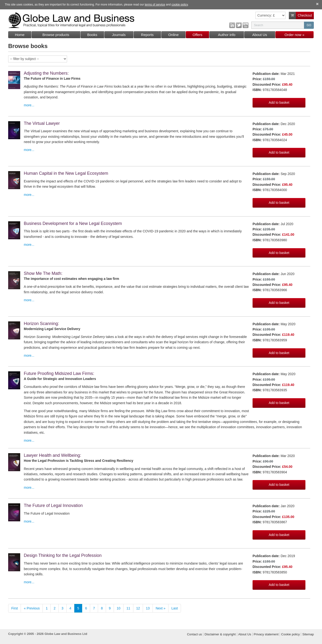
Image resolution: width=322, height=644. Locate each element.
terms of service (155, 5)
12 (138, 608)
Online (173, 35)
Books (92, 35)
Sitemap (308, 634)
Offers (197, 35)
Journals (119, 35)
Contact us (194, 634)
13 (148, 608)
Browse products (56, 35)
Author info (227, 35)
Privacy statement (266, 634)
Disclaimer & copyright (220, 634)
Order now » (294, 35)
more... (29, 105)
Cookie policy (290, 634)
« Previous (32, 608)
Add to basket (279, 102)
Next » (161, 608)
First (15, 608)
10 (119, 608)
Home (20, 35)
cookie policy (180, 5)
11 (128, 608)
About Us (260, 35)
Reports (147, 35)
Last (174, 608)
